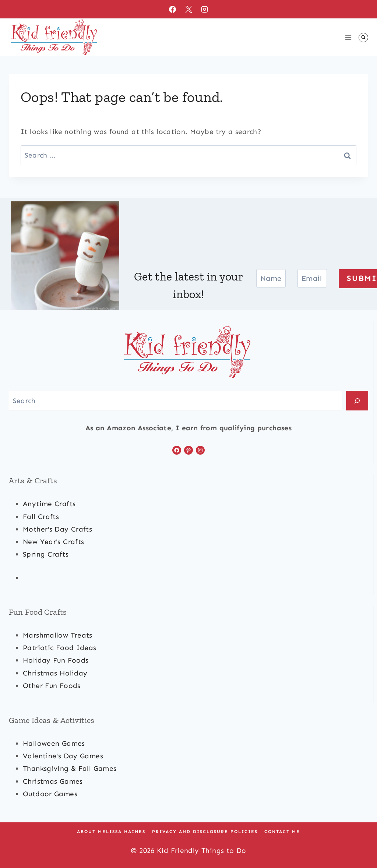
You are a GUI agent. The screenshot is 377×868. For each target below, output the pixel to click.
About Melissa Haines (111, 832)
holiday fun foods (56, 660)
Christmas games (53, 781)
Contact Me (282, 832)
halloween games (54, 743)
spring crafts (46, 554)
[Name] (271, 278)
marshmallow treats (58, 635)
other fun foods (52, 686)
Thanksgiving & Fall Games (70, 768)
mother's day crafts (57, 529)
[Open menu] (348, 37)
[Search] (357, 401)
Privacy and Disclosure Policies (205, 832)
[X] (188, 9)
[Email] (312, 278)
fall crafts (41, 517)
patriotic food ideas (60, 648)
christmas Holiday (55, 673)
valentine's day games (63, 756)
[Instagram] (205, 9)
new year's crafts (53, 542)
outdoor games (50, 794)
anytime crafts (49, 504)
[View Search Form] (363, 38)
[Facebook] (172, 9)
